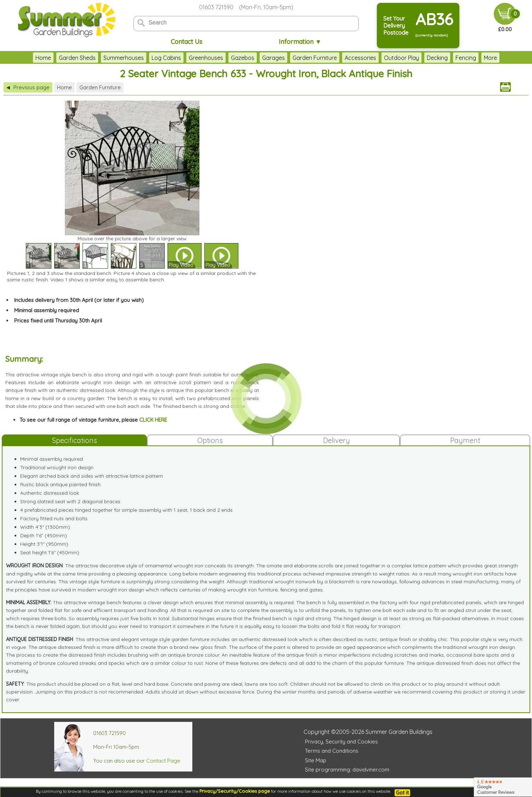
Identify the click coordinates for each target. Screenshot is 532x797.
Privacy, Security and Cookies (341, 742)
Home (43, 58)
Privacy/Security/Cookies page (235, 791)
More (490, 58)
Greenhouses (206, 58)
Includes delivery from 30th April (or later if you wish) (79, 300)
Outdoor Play (401, 58)
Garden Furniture (315, 58)
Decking (437, 58)
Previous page (28, 87)
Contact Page (163, 761)
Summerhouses (124, 58)
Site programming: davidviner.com (347, 770)
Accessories (360, 58)
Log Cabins (166, 58)
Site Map (316, 760)
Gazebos (243, 58)
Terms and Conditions (332, 751)
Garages (273, 58)
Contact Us (186, 42)
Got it (402, 793)
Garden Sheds (77, 58)
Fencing (466, 58)
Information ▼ (300, 42)
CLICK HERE (153, 420)
